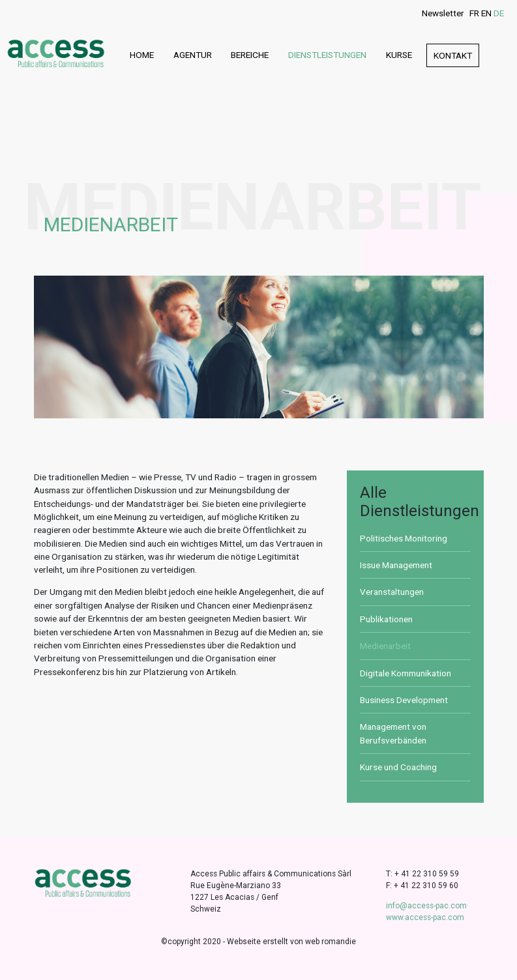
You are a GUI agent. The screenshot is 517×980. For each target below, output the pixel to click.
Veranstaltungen (392, 592)
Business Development (404, 700)
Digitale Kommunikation (406, 673)
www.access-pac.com (425, 917)
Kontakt (453, 55)
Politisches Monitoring (404, 538)
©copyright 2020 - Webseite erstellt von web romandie (258, 942)
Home (142, 55)
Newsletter (443, 13)
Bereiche (250, 55)
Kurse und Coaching (398, 767)
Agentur (193, 55)
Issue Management (396, 565)
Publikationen (386, 619)
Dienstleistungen (327, 55)
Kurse (399, 55)
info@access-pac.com (426, 906)
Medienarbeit (385, 646)
